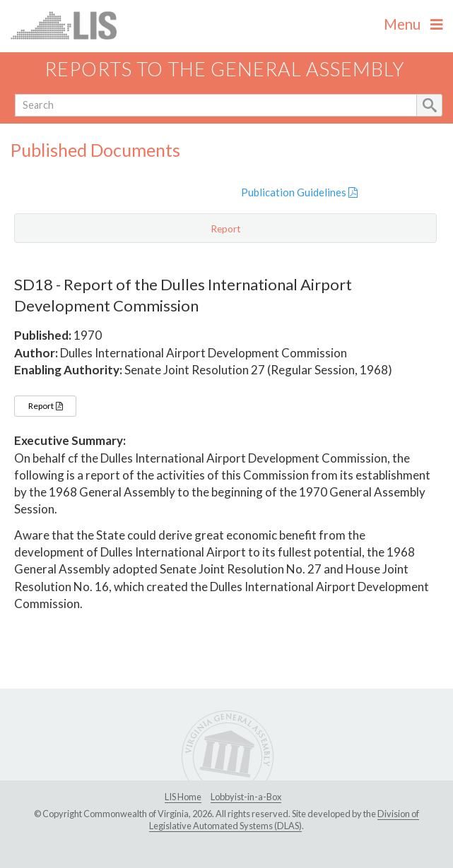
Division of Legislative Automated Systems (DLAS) (284, 820)
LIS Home (183, 797)
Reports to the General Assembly (225, 69)
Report (45, 406)
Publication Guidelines (299, 192)
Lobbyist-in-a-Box (246, 797)
